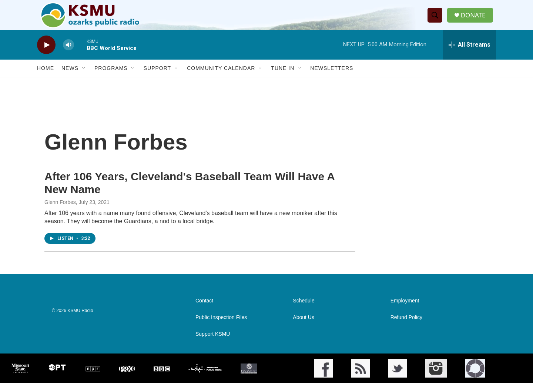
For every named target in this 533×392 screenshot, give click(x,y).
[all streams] (470, 54)
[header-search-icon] (436, 20)
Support (157, 77)
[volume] (68, 54)
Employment (405, 310)
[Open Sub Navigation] (84, 77)
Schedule (304, 310)
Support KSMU (213, 343)
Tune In (283, 77)
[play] (46, 54)
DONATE (475, 19)
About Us (304, 326)
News (70, 77)
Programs (111, 77)
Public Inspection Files (221, 326)
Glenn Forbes (60, 211)
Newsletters (332, 77)
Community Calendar (221, 77)
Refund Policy (406, 326)
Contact (204, 310)
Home (46, 77)
